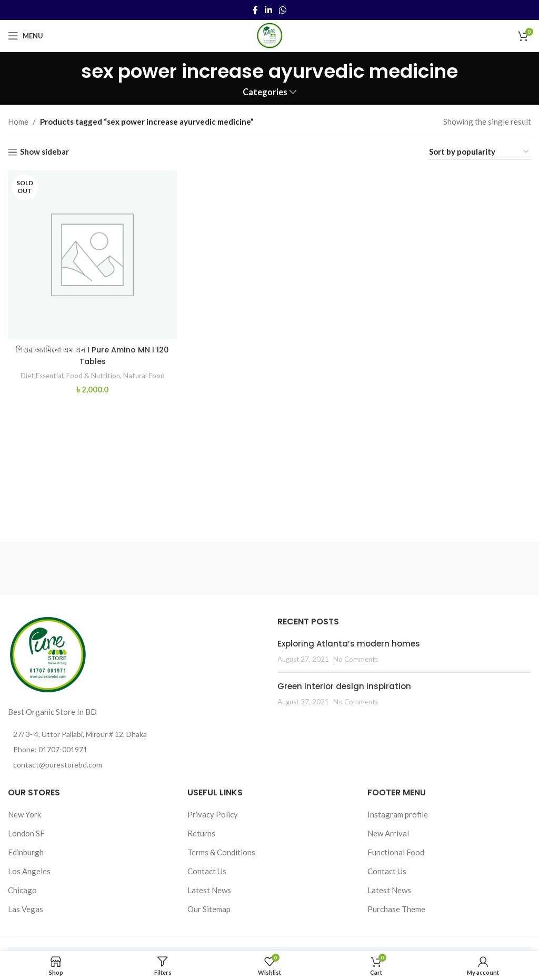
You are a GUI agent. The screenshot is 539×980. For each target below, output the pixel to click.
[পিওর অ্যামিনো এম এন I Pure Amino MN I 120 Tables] (92, 254)
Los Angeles (29, 871)
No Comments (356, 659)
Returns (201, 833)
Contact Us (207, 871)
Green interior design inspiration (344, 686)
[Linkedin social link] (268, 10)
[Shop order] (480, 152)
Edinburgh (26, 852)
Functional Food (396, 852)
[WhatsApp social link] (283, 10)
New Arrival (388, 833)
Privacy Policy (213, 814)
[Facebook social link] (255, 10)
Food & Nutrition (92, 373)
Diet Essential (38, 373)
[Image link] (47, 654)
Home (18, 122)
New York (24, 814)
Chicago (22, 890)
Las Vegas (26, 909)
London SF (26, 833)
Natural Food (146, 373)
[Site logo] (269, 35)
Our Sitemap (209, 909)
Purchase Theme (396, 909)
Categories (265, 92)
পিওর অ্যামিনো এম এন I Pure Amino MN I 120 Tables (92, 353)
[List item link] (135, 750)
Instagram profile (398, 814)
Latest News (209, 890)
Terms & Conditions (221, 852)
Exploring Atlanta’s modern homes (349, 644)
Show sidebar (44, 152)
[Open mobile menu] (26, 36)
